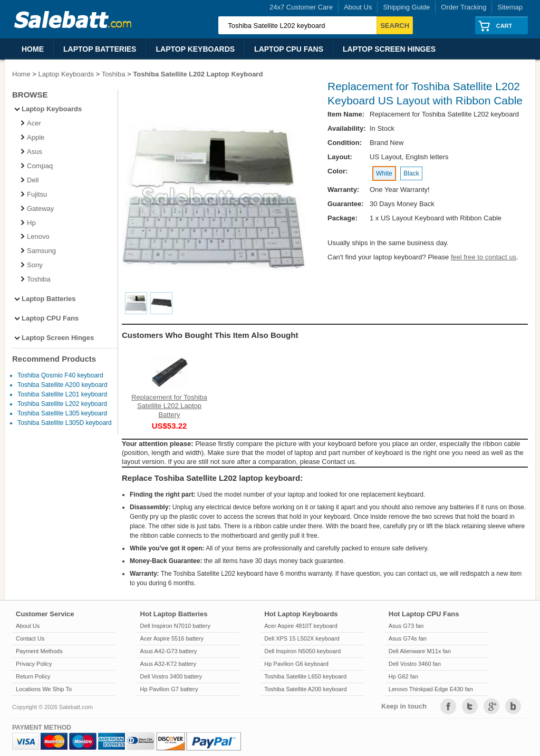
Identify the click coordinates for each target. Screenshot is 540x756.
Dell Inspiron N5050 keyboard (302, 651)
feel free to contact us (484, 257)
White (384, 173)
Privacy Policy (34, 664)
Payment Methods (39, 651)
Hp (28, 223)
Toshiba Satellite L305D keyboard (65, 423)
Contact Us (30, 638)
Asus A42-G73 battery (169, 651)
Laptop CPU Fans (289, 49)
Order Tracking (464, 7)
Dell (29, 180)
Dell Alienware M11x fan (420, 651)
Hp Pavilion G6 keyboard (296, 664)
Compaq (36, 166)
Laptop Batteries (100, 49)
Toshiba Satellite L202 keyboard (62, 404)
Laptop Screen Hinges (389, 49)
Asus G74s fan (408, 638)
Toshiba (114, 74)
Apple (32, 137)
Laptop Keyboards (195, 49)
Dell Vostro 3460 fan (415, 664)
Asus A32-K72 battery (168, 664)
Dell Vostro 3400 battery (171, 676)
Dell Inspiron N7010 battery (175, 626)
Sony (31, 265)
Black (411, 173)
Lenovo (35, 236)
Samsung (38, 251)
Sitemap (510, 7)
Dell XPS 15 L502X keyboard (302, 638)
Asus (31, 152)
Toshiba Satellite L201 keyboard (62, 394)
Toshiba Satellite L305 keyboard (62, 413)
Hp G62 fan (403, 676)
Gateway (37, 209)
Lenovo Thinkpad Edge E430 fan (431, 689)
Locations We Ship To (44, 689)
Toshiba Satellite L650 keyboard (305, 676)
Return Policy (33, 676)
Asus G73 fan (406, 626)
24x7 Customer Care (301, 7)
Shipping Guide (406, 7)
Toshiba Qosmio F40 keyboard (60, 375)
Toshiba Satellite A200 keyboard (62, 385)
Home (33, 49)
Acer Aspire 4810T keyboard (301, 626)
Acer (30, 123)
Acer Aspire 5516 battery (172, 638)
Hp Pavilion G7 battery (169, 689)
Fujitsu (33, 194)
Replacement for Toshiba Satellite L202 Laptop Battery (169, 406)
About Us (358, 7)
